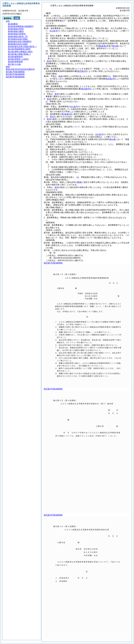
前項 (49, 61)
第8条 (79, 182)
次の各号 (53, 31)
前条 (60, 76)
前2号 (52, 117)
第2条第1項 (67, 114)
